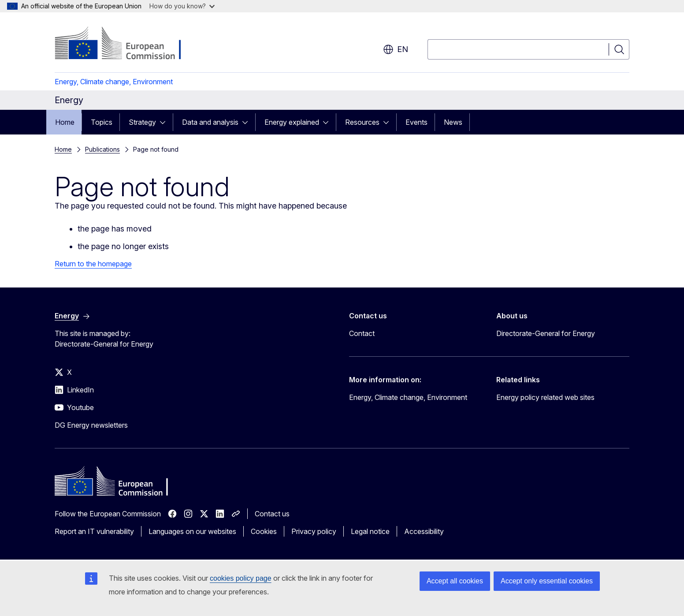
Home (65, 122)
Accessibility (424, 531)
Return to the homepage (93, 264)
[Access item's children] (165, 122)
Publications (102, 149)
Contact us (272, 514)
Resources (362, 122)
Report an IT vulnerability (94, 531)
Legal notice (370, 531)
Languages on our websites (192, 531)
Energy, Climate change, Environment (114, 82)
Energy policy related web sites (545, 397)
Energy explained (292, 122)
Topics (102, 122)
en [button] (396, 49)
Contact (362, 333)
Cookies (264, 531)
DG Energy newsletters (91, 425)
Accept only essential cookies (547, 581)
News (453, 122)
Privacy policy (314, 531)
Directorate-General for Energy (546, 333)
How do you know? (182, 6)
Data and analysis (210, 122)
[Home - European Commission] (126, 44)
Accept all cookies (455, 581)
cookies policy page (241, 578)
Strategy (142, 122)
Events (416, 122)
